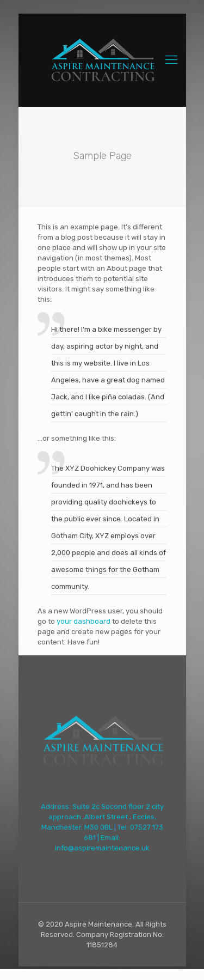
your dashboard (84, 621)
